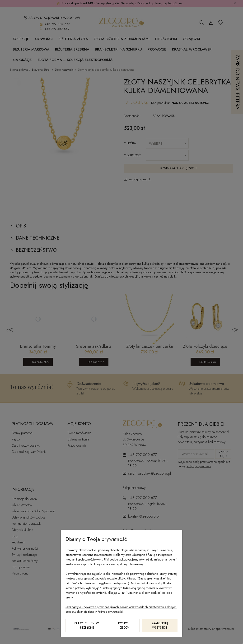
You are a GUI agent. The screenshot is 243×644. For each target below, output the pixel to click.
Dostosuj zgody (125, 625)
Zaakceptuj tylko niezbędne (86, 625)
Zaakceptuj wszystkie (160, 625)
